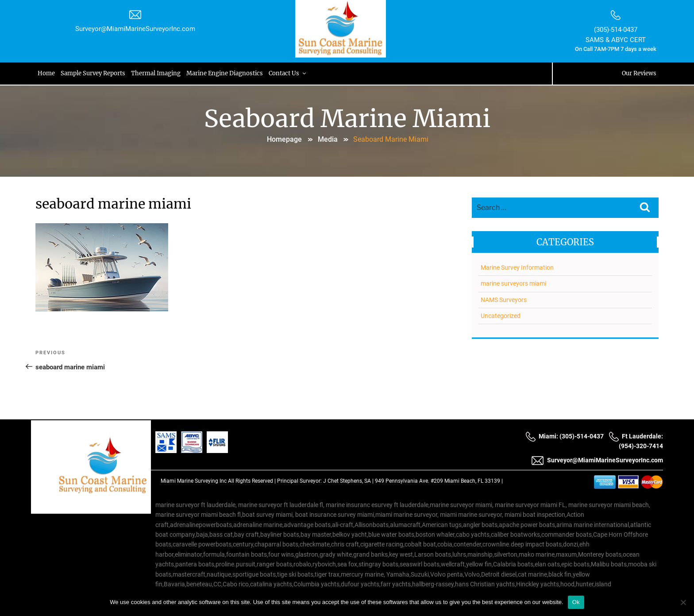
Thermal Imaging (157, 73)
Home (46, 73)
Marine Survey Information (517, 267)
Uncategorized (501, 316)
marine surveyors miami (513, 283)
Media (328, 139)
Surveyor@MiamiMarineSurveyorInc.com (135, 29)
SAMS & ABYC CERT (616, 40)
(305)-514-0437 (616, 30)
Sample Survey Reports (93, 73)
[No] (683, 602)
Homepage (284, 139)
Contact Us (290, 73)
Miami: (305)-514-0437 (565, 436)
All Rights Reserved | (253, 481)
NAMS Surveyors (504, 300)
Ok (576, 602)
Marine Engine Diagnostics (226, 73)
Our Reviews (639, 73)
